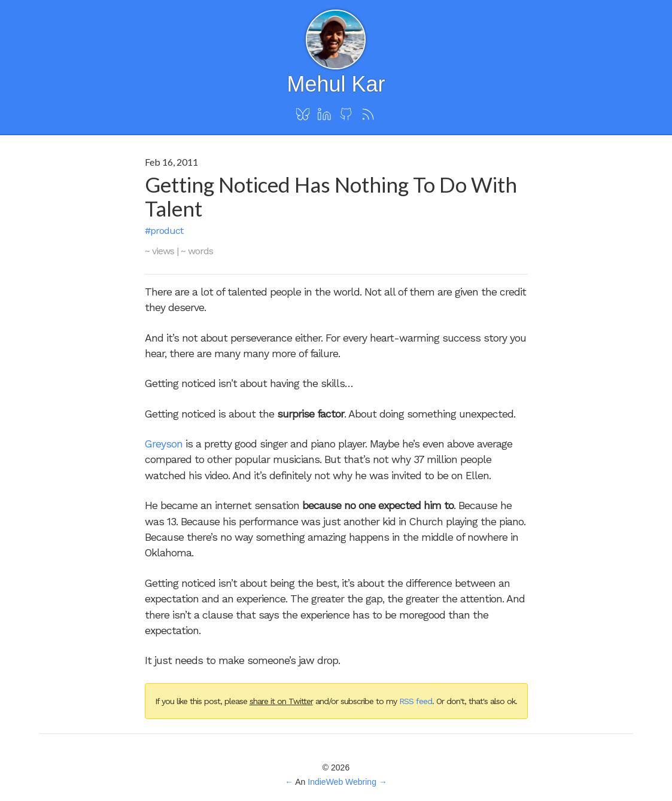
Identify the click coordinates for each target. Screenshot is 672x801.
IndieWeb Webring (342, 782)
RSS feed (416, 701)
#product (164, 231)
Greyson (164, 444)
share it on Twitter (281, 701)
